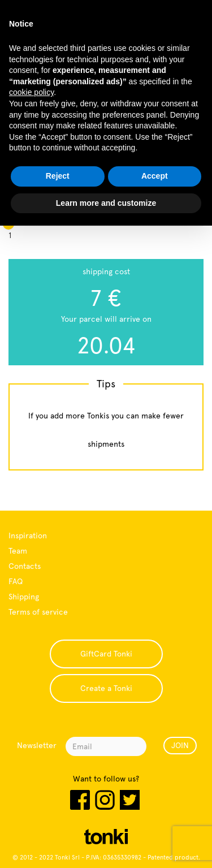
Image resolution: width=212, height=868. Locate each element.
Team (18, 551)
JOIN (180, 745)
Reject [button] (58, 176)
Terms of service (38, 612)
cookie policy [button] (31, 92)
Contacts (25, 566)
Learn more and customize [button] (106, 203)
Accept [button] (155, 176)
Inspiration (28, 536)
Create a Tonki (106, 688)
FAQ (16, 581)
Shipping (24, 597)
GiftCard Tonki (106, 654)
